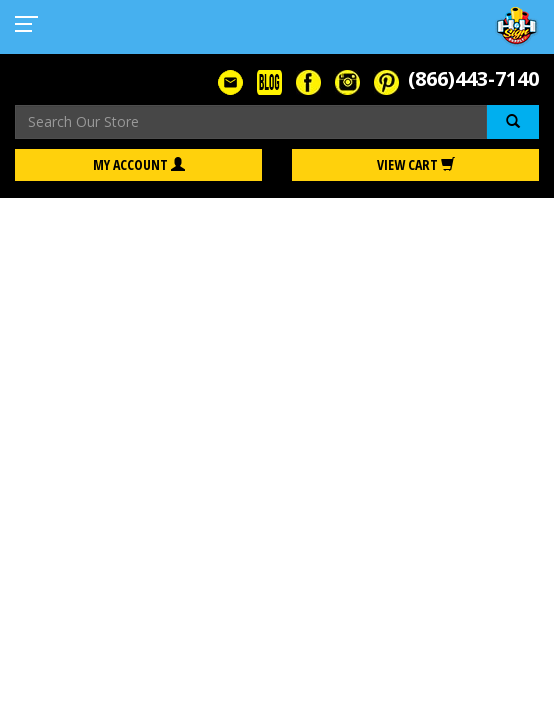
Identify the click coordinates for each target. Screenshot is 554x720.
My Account (139, 164)
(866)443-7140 (473, 78)
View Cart (416, 164)
